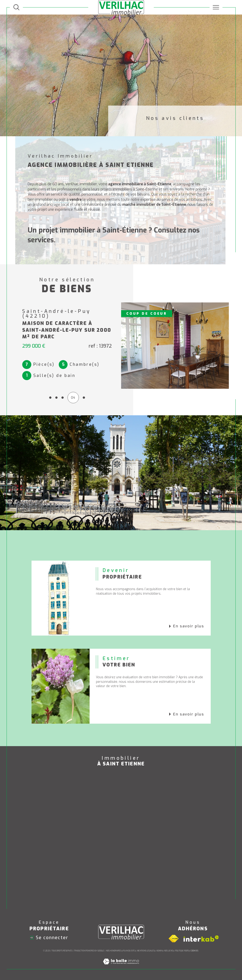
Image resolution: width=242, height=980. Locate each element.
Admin (159, 951)
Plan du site (129, 951)
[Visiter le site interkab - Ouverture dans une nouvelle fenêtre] (201, 939)
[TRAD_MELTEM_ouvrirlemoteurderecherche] (16, 7)
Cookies (194, 951)
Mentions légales (146, 951)
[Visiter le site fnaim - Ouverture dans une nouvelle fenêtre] (174, 939)
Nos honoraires (114, 951)
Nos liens (169, 951)
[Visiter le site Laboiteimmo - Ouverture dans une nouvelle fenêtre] (121, 966)
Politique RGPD (182, 951)
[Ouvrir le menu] (216, 7)
